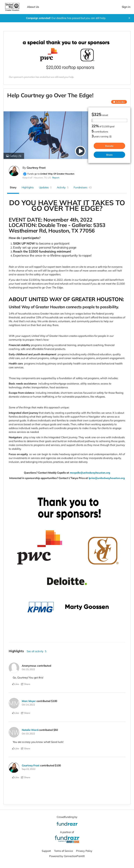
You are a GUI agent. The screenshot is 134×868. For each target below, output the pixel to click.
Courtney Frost (36, 168)
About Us (33, 7)
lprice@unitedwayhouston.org (107, 478)
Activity (63, 187)
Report (56, 177)
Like (16, 684)
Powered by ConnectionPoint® (67, 856)
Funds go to (34, 174)
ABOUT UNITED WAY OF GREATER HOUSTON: (66, 299)
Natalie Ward (30, 730)
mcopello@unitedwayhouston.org (90, 472)
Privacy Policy (84, 851)
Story (13, 187)
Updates (45, 187)
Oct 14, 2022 (28, 704)
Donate (109, 146)
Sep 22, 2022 (29, 768)
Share (109, 155)
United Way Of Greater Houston (57, 174)
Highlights (28, 187)
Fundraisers (83, 187)
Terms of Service (64, 851)
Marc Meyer (29, 701)
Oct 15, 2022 (28, 669)
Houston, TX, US (42, 177)
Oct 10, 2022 (28, 733)
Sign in (126, 7)
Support (46, 851)
